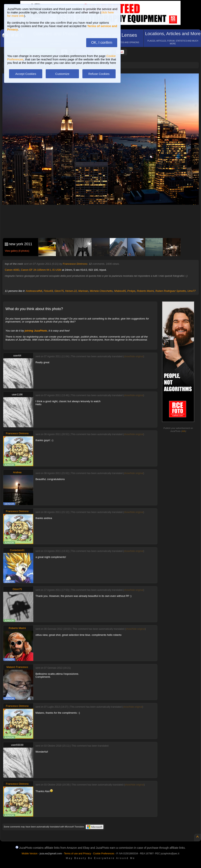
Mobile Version (30, 854)
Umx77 (191, 291)
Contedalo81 (17, 550)
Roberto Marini (145, 291)
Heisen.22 (71, 291)
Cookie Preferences (104, 854)
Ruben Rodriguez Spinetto (171, 291)
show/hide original (134, 356)
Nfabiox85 (120, 291)
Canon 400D (12, 270)
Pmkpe (131, 291)
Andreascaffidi (34, 291)
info (184, 431)
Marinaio (83, 291)
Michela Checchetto (101, 291)
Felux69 (48, 291)
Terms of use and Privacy (77, 854)
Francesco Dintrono (75, 264)
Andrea (17, 472)
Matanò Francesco (17, 667)
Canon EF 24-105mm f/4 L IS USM (41, 270)
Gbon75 (59, 291)
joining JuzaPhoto (36, 331)
